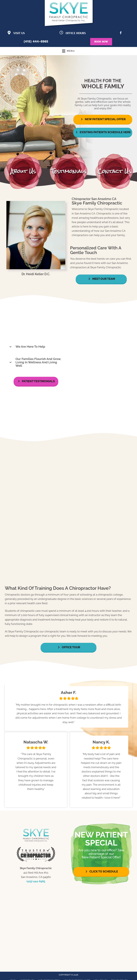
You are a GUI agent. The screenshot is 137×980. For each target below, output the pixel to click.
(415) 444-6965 (36, 41)
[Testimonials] (68, 707)
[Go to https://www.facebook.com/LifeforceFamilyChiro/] (121, 33)
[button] (103, 119)
